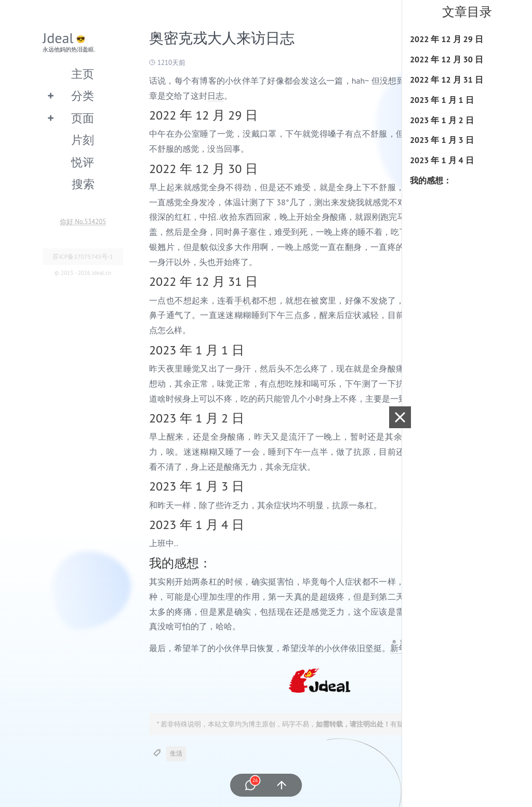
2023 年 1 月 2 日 (442, 120)
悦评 (83, 162)
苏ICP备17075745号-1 (83, 256)
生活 (176, 753)
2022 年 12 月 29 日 (447, 39)
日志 (216, 96)
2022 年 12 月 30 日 (447, 59)
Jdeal (58, 38)
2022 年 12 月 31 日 (447, 80)
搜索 (83, 184)
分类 (83, 95)
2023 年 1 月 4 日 (442, 160)
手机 (243, 300)
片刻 (83, 140)
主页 (83, 74)
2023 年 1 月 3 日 (442, 140)
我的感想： (431, 180)
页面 (83, 118)
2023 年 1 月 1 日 (442, 100)
